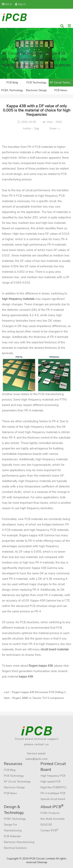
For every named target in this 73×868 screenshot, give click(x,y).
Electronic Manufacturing (19, 842)
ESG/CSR (46, 825)
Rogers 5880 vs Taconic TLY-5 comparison (38, 698)
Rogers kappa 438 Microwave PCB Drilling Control (42, 692)
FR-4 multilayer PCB (53, 793)
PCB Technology (36, 83)
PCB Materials (12, 836)
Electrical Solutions (15, 848)
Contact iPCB (49, 830)
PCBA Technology (12, 90)
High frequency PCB (53, 776)
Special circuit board (53, 799)
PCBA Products (50, 813)
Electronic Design (36, 90)
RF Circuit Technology (61, 83)
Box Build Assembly (53, 819)
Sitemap (42, 862)
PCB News (61, 90)
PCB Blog (10, 770)
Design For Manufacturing (13, 828)
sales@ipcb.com (37, 759)
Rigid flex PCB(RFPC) (53, 787)
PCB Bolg (12, 83)
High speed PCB (50, 782)
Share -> (55, 129)
